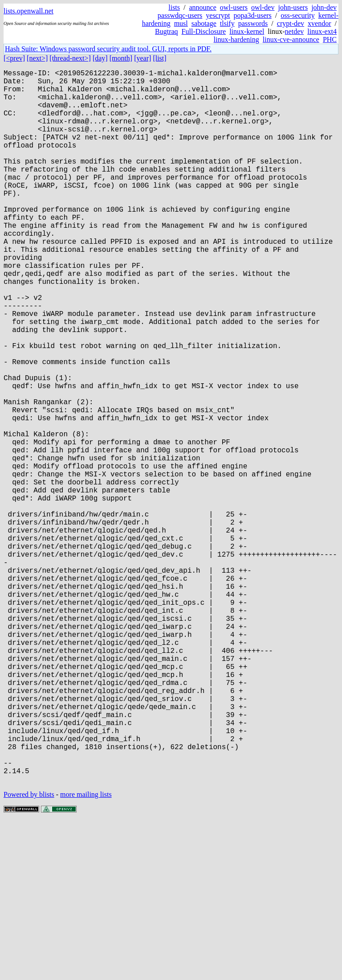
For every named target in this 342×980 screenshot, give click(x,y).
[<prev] (14, 58)
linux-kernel (247, 31)
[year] (142, 58)
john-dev (324, 7)
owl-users (234, 7)
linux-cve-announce (291, 39)
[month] (121, 58)
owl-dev (263, 7)
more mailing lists (86, 953)
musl (181, 23)
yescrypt (218, 15)
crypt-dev (291, 23)
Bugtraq (167, 31)
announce (203, 7)
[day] (100, 58)
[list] (159, 58)
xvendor (319, 23)
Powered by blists (29, 953)
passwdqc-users (180, 15)
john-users (293, 7)
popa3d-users (252, 15)
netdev (295, 31)
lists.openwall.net (28, 11)
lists (174, 7)
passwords (253, 23)
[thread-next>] (70, 58)
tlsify (227, 23)
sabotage (204, 23)
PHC (330, 39)
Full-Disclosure (204, 31)
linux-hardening (236, 39)
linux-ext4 (322, 31)
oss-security (297, 15)
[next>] (37, 58)
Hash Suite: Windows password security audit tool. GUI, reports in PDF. (108, 49)
